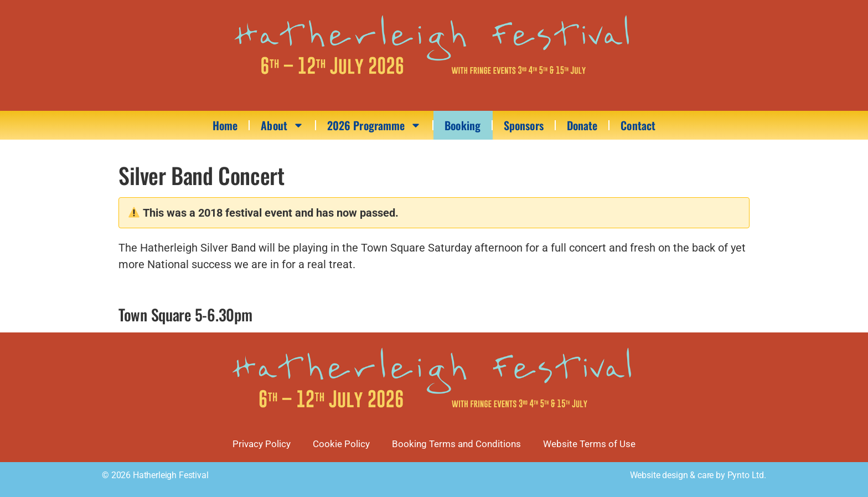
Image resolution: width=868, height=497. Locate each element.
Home (225, 125)
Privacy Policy (262, 444)
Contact (638, 125)
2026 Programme (374, 125)
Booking (463, 125)
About (282, 125)
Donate (582, 125)
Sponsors (524, 125)
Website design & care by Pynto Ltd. (698, 475)
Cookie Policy (341, 444)
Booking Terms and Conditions (456, 444)
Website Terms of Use (589, 444)
